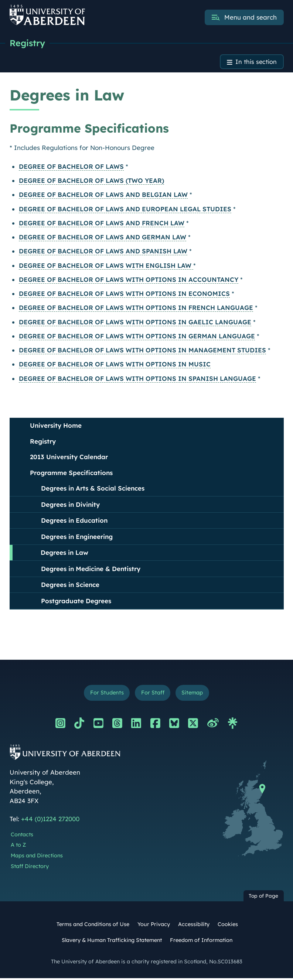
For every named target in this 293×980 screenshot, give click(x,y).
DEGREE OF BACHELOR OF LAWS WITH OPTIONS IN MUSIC (115, 365)
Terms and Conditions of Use (93, 926)
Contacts (22, 836)
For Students (105, 694)
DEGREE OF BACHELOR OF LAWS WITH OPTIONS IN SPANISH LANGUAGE (137, 379)
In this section (255, 63)
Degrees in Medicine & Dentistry (91, 569)
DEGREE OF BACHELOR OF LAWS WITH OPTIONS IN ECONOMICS (124, 295)
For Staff (152, 694)
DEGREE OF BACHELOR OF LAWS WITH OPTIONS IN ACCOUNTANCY (129, 281)
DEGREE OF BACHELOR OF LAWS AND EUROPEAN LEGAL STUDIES (125, 210)
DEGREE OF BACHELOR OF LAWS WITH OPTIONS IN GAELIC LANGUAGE (135, 323)
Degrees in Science (70, 586)
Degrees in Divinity (70, 505)
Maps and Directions (37, 857)
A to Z (18, 847)
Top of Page (263, 897)
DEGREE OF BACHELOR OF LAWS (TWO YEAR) (91, 182)
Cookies (228, 926)
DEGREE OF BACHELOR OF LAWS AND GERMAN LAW (103, 238)
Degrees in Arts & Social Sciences (93, 489)
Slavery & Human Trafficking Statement (112, 942)
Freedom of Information (201, 942)
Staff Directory (30, 868)
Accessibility (194, 926)
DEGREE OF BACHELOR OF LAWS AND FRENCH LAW (102, 224)
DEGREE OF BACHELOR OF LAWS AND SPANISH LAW (103, 252)
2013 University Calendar (69, 458)
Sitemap (194, 694)
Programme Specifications (71, 473)
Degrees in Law (64, 554)
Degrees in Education (74, 521)
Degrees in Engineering (77, 537)
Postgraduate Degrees (76, 602)
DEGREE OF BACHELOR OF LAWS (71, 168)
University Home (56, 426)
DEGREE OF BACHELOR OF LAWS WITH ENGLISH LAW (106, 266)
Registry (28, 43)
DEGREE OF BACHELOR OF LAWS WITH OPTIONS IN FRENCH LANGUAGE (136, 309)
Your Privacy (154, 926)
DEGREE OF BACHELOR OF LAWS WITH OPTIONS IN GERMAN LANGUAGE (137, 337)
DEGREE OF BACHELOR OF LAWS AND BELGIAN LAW (103, 196)
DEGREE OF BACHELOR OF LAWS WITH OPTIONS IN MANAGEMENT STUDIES (142, 351)
